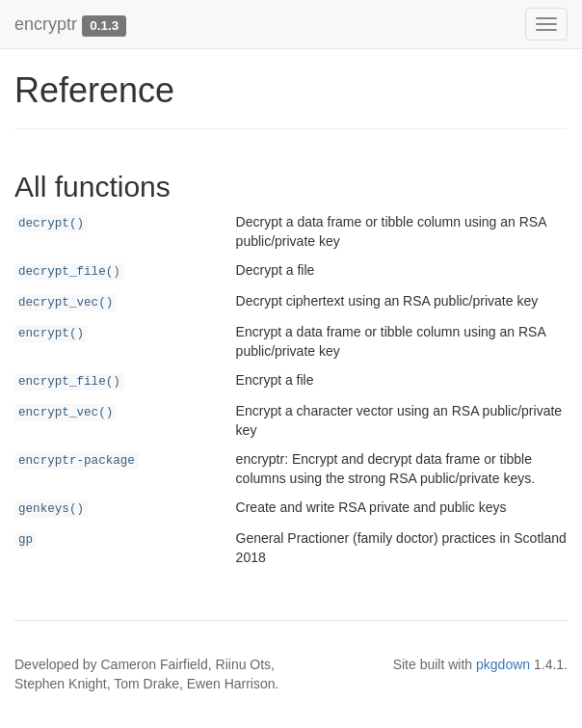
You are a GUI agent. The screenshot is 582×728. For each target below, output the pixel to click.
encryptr (46, 24)
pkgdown (503, 664)
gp (26, 540)
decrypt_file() (69, 272)
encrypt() (51, 334)
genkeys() (51, 509)
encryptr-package (77, 461)
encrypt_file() (69, 382)
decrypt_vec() (66, 303)
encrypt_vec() (66, 413)
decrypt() (51, 224)
